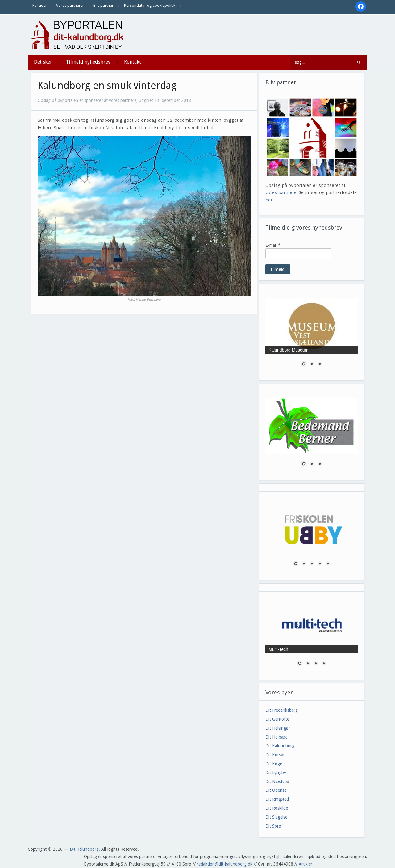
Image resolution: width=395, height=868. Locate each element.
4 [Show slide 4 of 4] (324, 664)
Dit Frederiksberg (282, 710)
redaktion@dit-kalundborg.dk (225, 864)
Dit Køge (274, 764)
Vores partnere (69, 5)
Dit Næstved (277, 782)
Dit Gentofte (277, 719)
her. (269, 200)
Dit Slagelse (276, 817)
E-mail (273, 245)
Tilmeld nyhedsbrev (88, 62)
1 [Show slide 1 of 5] (296, 564)
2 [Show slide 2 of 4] (308, 664)
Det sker (43, 62)
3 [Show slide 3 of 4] (316, 664)
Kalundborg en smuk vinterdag (107, 86)
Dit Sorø (273, 826)
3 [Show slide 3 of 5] (312, 564)
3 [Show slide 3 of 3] (320, 364)
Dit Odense (276, 790)
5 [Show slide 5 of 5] (328, 564)
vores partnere (281, 192)
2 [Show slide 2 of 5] (304, 564)
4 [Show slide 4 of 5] (320, 564)
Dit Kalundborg (280, 746)
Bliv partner (103, 5)
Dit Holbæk (276, 737)
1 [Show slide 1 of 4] (300, 664)
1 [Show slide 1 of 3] (304, 364)
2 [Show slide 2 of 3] (312, 364)
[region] (312, 336)
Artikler (306, 864)
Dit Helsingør (278, 728)
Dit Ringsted (277, 799)
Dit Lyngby (276, 773)
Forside (39, 5)
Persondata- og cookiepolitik (150, 5)
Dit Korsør (275, 755)
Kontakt (133, 62)
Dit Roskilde (277, 808)
